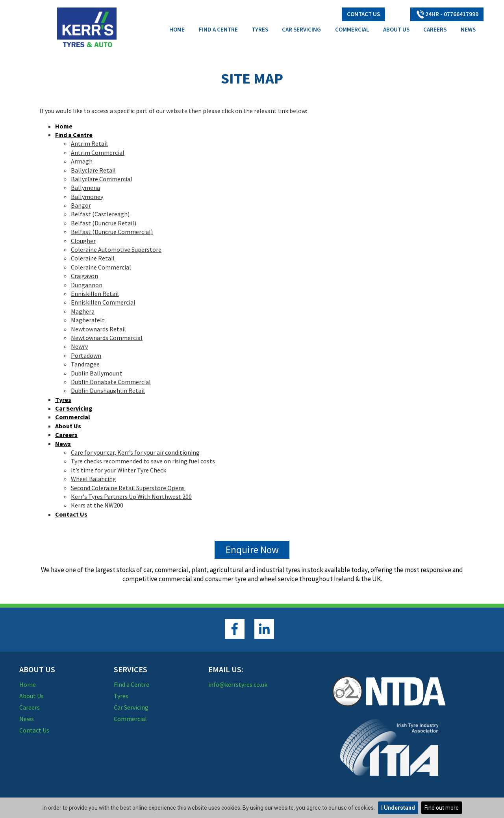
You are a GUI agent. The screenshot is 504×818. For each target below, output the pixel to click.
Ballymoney (87, 197)
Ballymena (85, 188)
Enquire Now (252, 550)
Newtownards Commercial (107, 338)
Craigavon (84, 276)
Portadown (86, 355)
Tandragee (85, 364)
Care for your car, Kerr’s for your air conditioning (135, 452)
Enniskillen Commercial (103, 302)
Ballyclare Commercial (102, 179)
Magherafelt (88, 320)
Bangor (81, 205)
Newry (79, 346)
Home (177, 29)
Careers (435, 29)
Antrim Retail (89, 143)
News (468, 29)
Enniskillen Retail (95, 294)
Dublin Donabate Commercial (111, 382)
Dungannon (87, 285)
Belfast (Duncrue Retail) (104, 223)
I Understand (398, 808)
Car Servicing (301, 29)
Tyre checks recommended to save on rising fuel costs (143, 461)
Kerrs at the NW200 (97, 505)
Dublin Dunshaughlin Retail (108, 390)
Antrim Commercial (98, 152)
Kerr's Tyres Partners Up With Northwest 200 (131, 496)
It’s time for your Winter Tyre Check (119, 470)
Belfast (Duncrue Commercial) (112, 232)
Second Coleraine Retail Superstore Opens (128, 488)
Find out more (442, 808)
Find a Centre (218, 29)
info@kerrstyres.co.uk (238, 684)
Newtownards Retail (98, 329)
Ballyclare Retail (93, 170)
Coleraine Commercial (101, 267)
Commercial (352, 29)
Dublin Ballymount (96, 373)
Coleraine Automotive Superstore (116, 249)
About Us (396, 29)
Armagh (82, 161)
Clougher (83, 241)
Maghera (83, 311)
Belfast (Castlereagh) (100, 214)
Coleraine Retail (93, 258)
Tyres (260, 29)
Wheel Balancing (94, 479)
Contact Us (363, 14)
